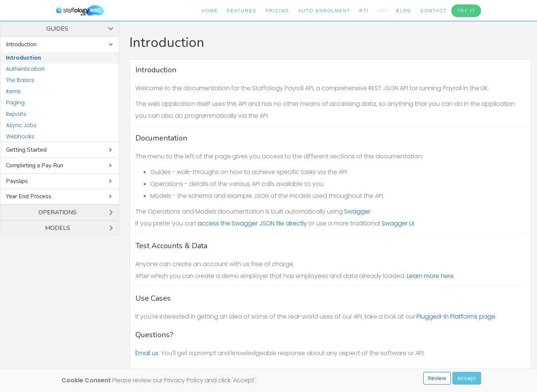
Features (242, 11)
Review (437, 378)
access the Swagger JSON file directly (252, 223)
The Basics (20, 80)
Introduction (21, 44)
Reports (16, 114)
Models (58, 228)
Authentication (25, 69)
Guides (57, 29)
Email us (147, 353)
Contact (434, 11)
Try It (466, 11)
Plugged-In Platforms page (456, 317)
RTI (364, 11)
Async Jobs (21, 125)
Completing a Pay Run (34, 165)
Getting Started (26, 150)
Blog (404, 11)
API (382, 11)
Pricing (277, 11)
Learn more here (430, 276)
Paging (15, 102)
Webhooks (20, 136)
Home (210, 11)
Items (13, 91)
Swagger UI (398, 223)
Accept (467, 378)
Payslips (17, 181)
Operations (57, 212)
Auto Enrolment (324, 11)
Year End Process (29, 196)
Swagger (357, 211)
